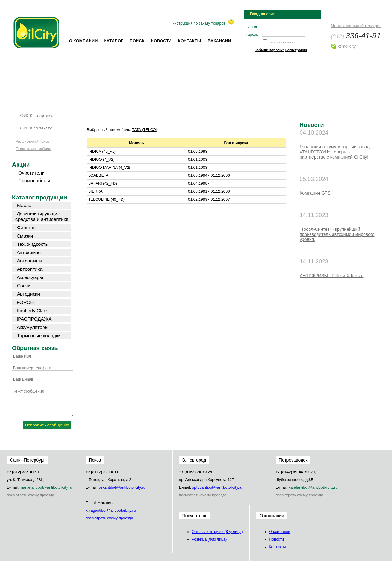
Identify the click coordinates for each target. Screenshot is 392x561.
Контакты (190, 41)
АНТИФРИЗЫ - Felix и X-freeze (331, 276)
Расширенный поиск (32, 141)
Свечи (24, 286)
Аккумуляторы (32, 327)
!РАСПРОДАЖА (34, 319)
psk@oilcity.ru (122, 487)
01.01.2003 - (199, 160)
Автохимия (29, 252)
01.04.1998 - (199, 183)
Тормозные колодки (39, 335)
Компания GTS (315, 193)
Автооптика (30, 269)
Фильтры (27, 227)
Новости (161, 41)
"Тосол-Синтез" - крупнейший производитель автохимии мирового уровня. (337, 234)
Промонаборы (34, 180)
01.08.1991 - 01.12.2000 (209, 191)
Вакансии (219, 41)
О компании (83, 41)
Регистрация (296, 50)
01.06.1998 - (199, 152)
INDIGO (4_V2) (101, 160)
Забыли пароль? (269, 50)
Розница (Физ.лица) (209, 539)
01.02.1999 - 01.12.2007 (209, 199)
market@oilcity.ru (46, 487)
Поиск (137, 41)
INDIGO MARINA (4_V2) (109, 168)
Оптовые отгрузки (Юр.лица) (217, 532)
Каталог (114, 41)
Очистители (31, 173)
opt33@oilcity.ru (217, 487)
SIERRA (95, 191)
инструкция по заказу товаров (199, 23)
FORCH (25, 302)
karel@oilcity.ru (313, 487)
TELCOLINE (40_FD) (106, 199)
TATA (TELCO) (145, 130)
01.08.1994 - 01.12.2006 (209, 175)
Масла (24, 205)
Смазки (25, 236)
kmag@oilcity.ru (111, 510)
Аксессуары (30, 277)
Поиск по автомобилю (34, 149)
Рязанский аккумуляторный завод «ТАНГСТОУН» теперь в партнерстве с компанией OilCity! (335, 152)
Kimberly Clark (32, 311)
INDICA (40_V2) (102, 152)
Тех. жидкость (32, 244)
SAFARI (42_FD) (103, 183)
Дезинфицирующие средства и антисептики (42, 216)
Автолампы (30, 261)
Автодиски (28, 294)
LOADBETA (98, 175)
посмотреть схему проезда (31, 495)
